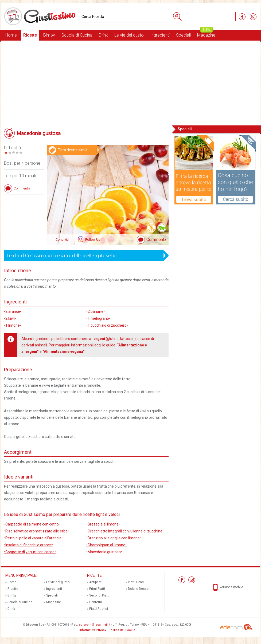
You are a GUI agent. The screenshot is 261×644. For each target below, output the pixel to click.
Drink (103, 35)
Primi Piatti (97, 589)
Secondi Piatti (99, 595)
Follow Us (92, 240)
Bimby (49, 35)
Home (11, 35)
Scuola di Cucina (77, 35)
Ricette (30, 35)
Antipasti (96, 582)
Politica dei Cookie (122, 630)
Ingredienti (160, 35)
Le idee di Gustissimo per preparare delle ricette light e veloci (85, 256)
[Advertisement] (130, 82)
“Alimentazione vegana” (64, 351)
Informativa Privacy (93, 630)
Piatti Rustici (99, 609)
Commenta (156, 240)
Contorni (96, 602)
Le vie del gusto (129, 35)
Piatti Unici (136, 582)
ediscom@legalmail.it (94, 625)
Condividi (63, 240)
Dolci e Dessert (139, 589)
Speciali (183, 35)
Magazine (206, 34)
